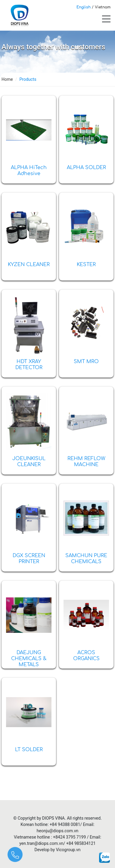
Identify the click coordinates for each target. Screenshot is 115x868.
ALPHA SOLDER (86, 168)
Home (7, 79)
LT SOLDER (29, 750)
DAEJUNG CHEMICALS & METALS (29, 659)
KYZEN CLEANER (29, 265)
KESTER (86, 265)
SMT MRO (86, 362)
